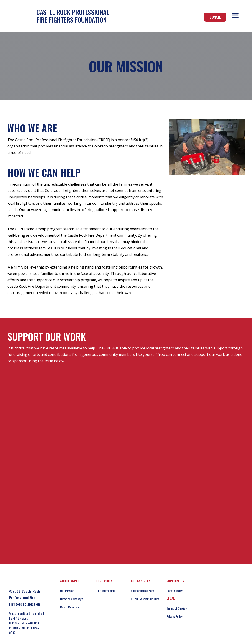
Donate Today (174, 591)
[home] (58, 16)
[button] (235, 16)
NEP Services (20, 618)
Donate (215, 17)
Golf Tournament (106, 591)
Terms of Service (177, 608)
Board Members (70, 607)
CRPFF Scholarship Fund (145, 599)
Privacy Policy (174, 616)
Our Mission (67, 591)
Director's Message (72, 599)
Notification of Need (143, 591)
